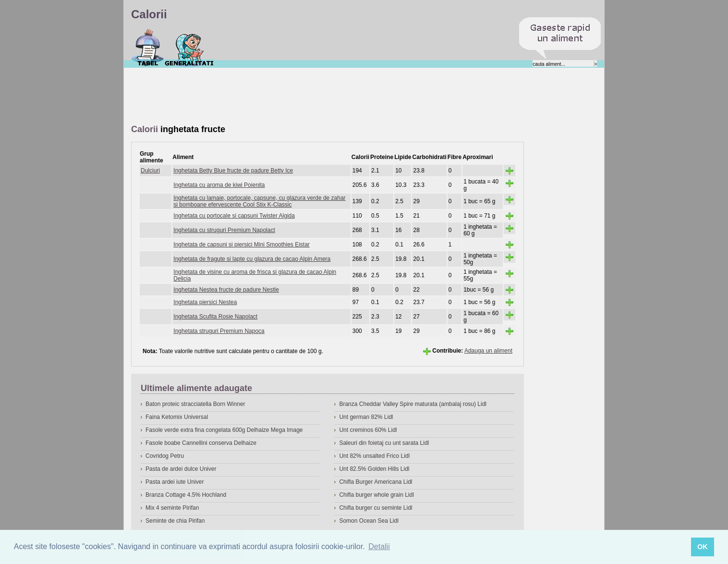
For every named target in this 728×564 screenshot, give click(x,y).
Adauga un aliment (488, 351)
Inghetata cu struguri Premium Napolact (224, 230)
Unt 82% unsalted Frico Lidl (374, 456)
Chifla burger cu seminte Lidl (376, 508)
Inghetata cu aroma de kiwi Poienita (219, 185)
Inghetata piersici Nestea (205, 302)
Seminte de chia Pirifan (175, 521)
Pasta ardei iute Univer (175, 482)
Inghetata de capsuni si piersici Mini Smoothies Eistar (241, 245)
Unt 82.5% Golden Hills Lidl (374, 469)
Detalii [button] (379, 546)
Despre (189, 48)
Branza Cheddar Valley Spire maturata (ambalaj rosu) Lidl (413, 404)
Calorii (148, 48)
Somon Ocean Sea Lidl (369, 521)
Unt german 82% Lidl (366, 417)
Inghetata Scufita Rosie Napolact (215, 317)
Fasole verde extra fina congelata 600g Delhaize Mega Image (224, 430)
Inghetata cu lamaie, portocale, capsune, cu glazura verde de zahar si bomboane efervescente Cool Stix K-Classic (259, 201)
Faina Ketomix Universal (177, 417)
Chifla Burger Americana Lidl (376, 482)
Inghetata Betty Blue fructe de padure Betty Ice (233, 171)
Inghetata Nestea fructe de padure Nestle (226, 290)
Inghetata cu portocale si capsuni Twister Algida (234, 216)
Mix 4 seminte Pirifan (172, 508)
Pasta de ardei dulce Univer (181, 469)
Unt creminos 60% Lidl (368, 430)
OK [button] (703, 547)
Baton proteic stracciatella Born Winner (195, 404)
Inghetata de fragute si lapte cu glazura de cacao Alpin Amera (252, 259)
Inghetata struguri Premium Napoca (219, 331)
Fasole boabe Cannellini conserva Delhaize (201, 443)
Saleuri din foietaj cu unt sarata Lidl (384, 443)
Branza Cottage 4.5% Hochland (186, 495)
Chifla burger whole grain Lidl (376, 495)
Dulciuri (150, 171)
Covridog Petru (165, 456)
